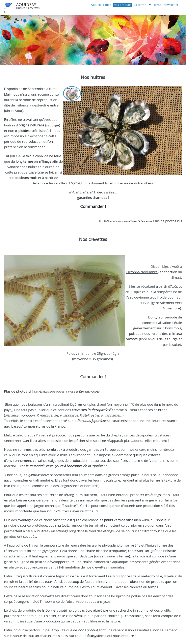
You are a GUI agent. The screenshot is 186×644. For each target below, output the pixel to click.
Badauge (86, 556)
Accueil (96, 5)
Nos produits (122, 5)
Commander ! (93, 206)
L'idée (107, 5)
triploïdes (22, 131)
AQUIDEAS (26, 5)
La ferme (140, 5)
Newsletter (171, 5)
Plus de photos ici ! (167, 221)
